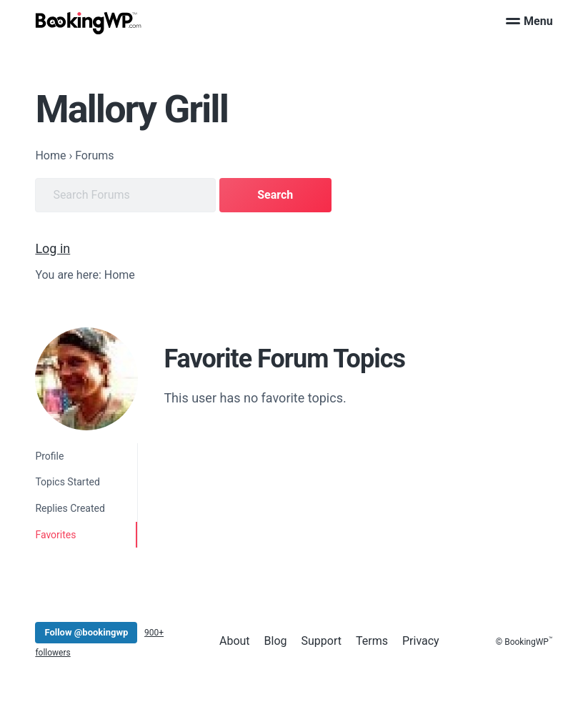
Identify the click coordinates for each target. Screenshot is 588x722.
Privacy (421, 641)
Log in (53, 248)
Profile (49, 456)
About (235, 641)
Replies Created (70, 508)
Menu (529, 21)
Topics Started (67, 482)
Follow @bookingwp (86, 632)
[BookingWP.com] (89, 23)
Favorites (55, 535)
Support (322, 641)
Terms (372, 641)
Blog (276, 641)
